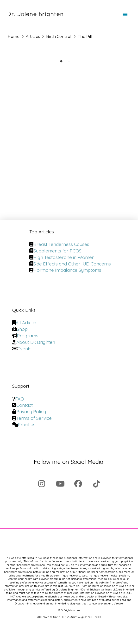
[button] (125, 14)
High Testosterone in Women (64, 257)
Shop (22, 329)
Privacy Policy (31, 412)
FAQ (20, 399)
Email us (27, 425)
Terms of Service (34, 418)
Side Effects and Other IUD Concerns (72, 264)
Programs (28, 336)
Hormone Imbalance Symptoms (67, 270)
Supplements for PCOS (57, 251)
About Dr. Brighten (36, 342)
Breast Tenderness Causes (61, 244)
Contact (25, 405)
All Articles (27, 323)
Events (25, 349)
